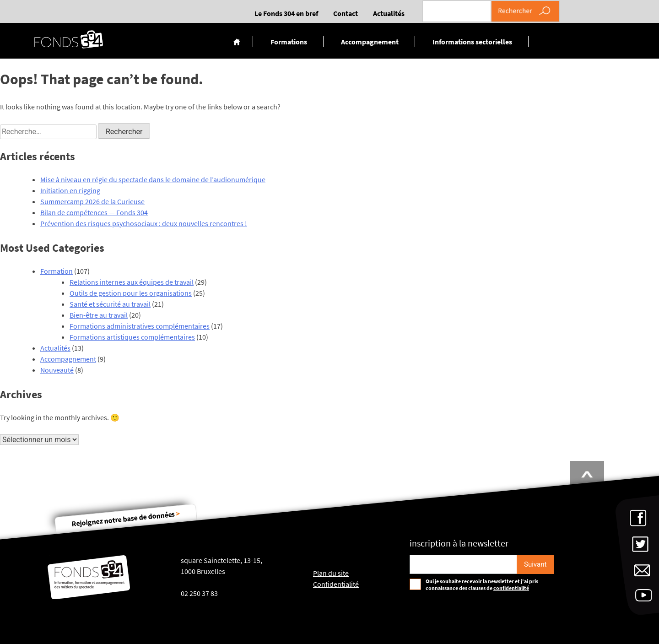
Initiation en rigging (70, 190)
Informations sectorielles (472, 42)
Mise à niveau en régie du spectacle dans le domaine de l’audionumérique (153, 179)
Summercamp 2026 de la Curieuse (92, 201)
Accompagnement (370, 42)
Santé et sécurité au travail (110, 304)
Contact (346, 13)
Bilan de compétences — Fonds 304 (94, 212)
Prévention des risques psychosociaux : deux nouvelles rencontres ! (144, 223)
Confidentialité (336, 584)
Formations (289, 42)
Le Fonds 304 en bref (286, 13)
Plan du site (331, 573)
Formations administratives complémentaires (140, 326)
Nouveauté (57, 370)
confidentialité (511, 588)
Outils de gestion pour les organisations (131, 293)
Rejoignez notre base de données (126, 518)
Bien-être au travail (99, 315)
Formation (57, 271)
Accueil (237, 42)
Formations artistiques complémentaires (132, 337)
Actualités (389, 13)
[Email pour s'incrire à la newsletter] (463, 564)
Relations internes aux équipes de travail (132, 282)
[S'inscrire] (535, 564)
